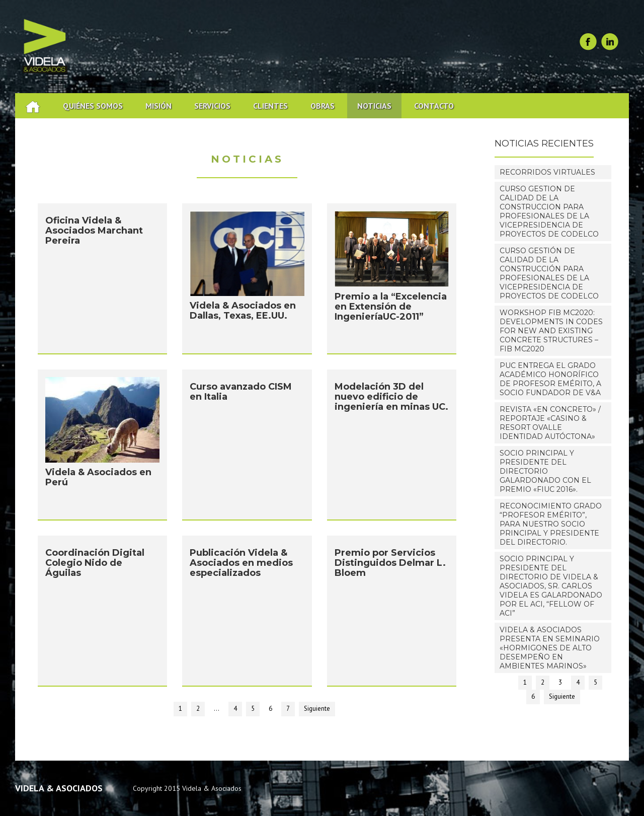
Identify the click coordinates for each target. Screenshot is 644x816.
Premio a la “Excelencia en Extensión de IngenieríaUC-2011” (391, 309)
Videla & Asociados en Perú (98, 480)
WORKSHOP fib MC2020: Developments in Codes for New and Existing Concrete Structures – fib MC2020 (551, 331)
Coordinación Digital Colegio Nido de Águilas (95, 565)
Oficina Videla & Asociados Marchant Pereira (94, 233)
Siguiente (317, 709)
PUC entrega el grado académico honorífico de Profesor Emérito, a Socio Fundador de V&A (550, 379)
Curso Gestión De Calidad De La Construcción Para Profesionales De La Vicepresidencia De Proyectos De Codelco (549, 273)
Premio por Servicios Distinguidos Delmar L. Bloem (390, 565)
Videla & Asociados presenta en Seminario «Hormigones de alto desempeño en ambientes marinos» (550, 648)
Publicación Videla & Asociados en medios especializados (241, 565)
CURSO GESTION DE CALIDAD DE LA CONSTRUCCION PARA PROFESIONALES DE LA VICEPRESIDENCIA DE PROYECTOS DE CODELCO (549, 211)
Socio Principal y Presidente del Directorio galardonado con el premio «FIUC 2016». (545, 471)
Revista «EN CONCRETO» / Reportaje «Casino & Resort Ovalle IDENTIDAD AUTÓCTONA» (550, 423)
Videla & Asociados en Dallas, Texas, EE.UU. (243, 313)
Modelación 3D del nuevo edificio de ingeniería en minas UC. (391, 399)
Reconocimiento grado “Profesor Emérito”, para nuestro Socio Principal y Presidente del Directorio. (551, 524)
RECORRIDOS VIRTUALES (547, 172)
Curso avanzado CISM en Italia (241, 394)
